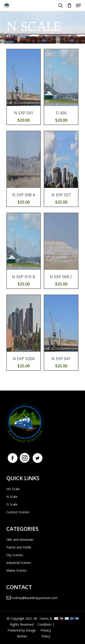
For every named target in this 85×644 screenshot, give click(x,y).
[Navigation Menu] (78, 5)
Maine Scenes (17, 570)
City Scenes (15, 555)
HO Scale (13, 489)
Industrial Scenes (19, 563)
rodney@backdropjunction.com (32, 598)
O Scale (12, 504)
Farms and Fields (19, 547)
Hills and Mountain (20, 540)
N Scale (12, 497)
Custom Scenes (18, 512)
